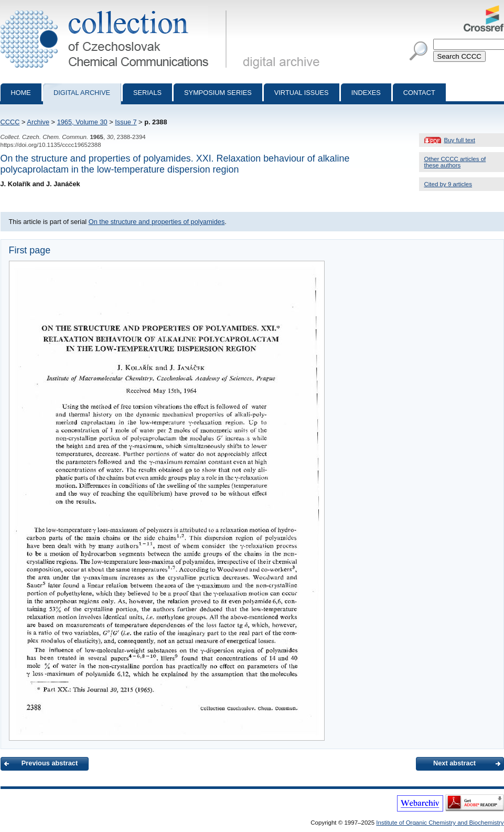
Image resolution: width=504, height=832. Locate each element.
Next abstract (454, 763)
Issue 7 (126, 122)
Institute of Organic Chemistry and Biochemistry (440, 823)
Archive (38, 122)
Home (21, 93)
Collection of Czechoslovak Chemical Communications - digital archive (116, 9)
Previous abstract (50, 763)
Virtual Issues (302, 93)
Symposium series (218, 93)
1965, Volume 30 (82, 122)
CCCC (10, 122)
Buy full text (460, 140)
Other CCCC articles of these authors (455, 162)
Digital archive (82, 93)
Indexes (366, 93)
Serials (147, 93)
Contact (419, 93)
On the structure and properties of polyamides (157, 222)
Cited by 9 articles (448, 184)
